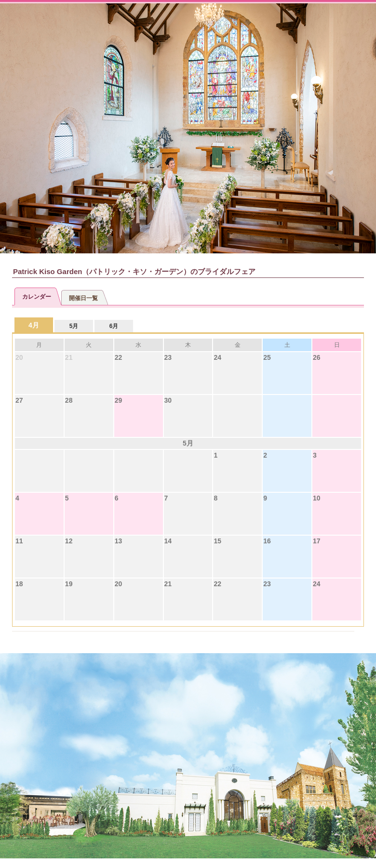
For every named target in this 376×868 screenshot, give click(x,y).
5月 (74, 326)
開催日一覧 (83, 298)
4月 (34, 325)
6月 (114, 326)
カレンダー (37, 297)
